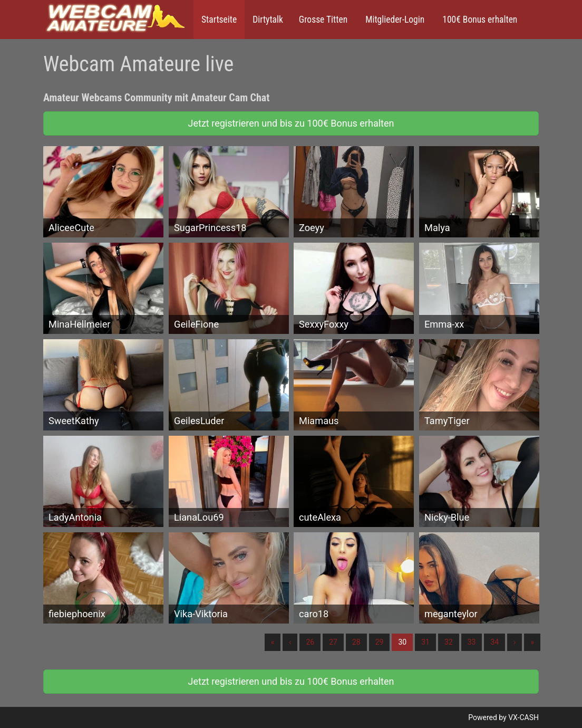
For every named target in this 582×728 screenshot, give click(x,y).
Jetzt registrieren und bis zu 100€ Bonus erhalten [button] (291, 123)
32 (449, 642)
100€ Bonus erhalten (479, 20)
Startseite (219, 20)
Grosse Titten (323, 20)
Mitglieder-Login (394, 20)
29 (380, 642)
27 (333, 642)
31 (425, 642)
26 (310, 642)
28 (356, 642)
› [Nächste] (515, 642)
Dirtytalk (268, 20)
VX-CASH (523, 717)
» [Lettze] (532, 642)
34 (494, 642)
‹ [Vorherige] (290, 642)
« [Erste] (273, 642)
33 (472, 642)
